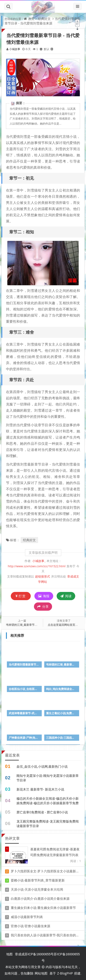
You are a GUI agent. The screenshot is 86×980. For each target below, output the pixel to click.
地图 (9, 953)
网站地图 (41, 973)
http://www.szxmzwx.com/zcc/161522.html (37, 566)
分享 (43, 606)
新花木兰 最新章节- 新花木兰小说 (40, 789)
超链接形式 (43, 576)
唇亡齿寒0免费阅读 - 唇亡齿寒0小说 (42, 811)
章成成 (20, 953)
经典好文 (44, 19)
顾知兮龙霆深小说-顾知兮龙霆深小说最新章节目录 (48, 777)
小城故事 (15, 49)
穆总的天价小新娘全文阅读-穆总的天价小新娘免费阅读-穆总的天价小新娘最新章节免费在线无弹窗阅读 (48, 802)
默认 (47, 49)
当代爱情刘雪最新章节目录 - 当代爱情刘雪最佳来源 (43, 21)
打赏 (21, 595)
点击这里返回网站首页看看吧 (66, 624)
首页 (31, 19)
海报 (44, 595)
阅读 (66, 595)
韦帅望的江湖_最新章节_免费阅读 (27, 624)
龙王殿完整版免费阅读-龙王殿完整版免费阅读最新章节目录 (48, 823)
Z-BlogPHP (65, 973)
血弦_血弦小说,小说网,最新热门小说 (42, 766)
